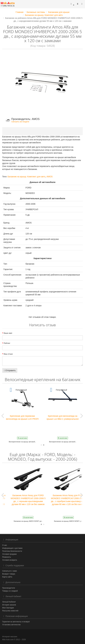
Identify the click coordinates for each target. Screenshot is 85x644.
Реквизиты (7, 557)
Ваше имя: (8, 333)
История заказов (9, 605)
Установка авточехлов (11, 625)
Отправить (10, 370)
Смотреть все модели (20, 122)
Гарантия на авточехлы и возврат (16, 622)
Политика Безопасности (12, 551)
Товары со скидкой (10, 591)
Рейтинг (7, 343)
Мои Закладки (8, 608)
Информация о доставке (12, 548)
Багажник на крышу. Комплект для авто (26, 177)
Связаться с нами (9, 571)
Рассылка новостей (10, 611)
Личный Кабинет (9, 602)
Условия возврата (10, 560)
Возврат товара (9, 574)
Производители (9, 588)
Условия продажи (9, 554)
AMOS (50, 177)
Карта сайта (7, 577)
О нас (5, 545)
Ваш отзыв (8, 354)
